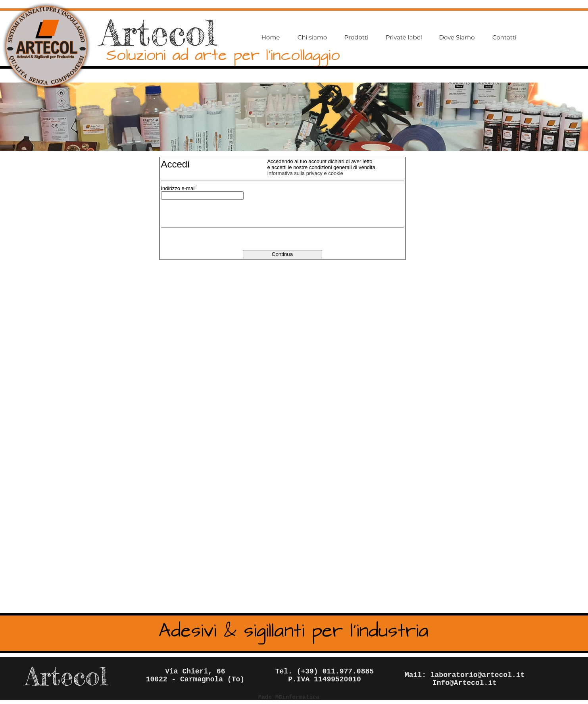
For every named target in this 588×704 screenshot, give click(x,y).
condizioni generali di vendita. (343, 167)
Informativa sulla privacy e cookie (305, 173)
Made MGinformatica (289, 697)
